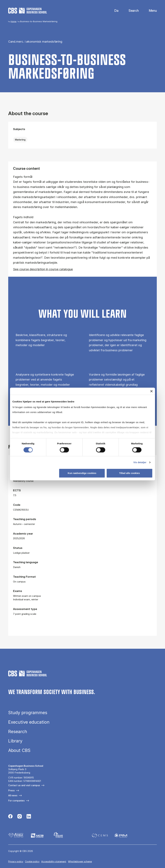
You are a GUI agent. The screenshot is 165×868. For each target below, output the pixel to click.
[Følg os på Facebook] (10, 817)
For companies (16, 801)
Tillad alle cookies (129, 473)
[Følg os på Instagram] (20, 817)
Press (11, 790)
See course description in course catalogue (43, 269)
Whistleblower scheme (80, 861)
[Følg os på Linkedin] (29, 817)
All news (13, 795)
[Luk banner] (151, 391)
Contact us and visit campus (24, 785)
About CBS (19, 750)
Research (18, 732)
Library (15, 741)
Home (14, 21)
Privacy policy (16, 861)
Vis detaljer (140, 462)
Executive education (29, 722)
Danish (114, 11)
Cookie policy (32, 861)
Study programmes (28, 713)
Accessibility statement (54, 861)
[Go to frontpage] (28, 11)
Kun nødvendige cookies (82, 473)
